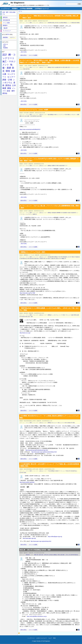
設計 (5, 55)
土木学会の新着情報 (26, 9)
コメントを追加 (33, 55)
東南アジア (65, 166)
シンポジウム (55, 315)
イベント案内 (29, 23)
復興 (66, 67)
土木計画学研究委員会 (73, 555)
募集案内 (28, 555)
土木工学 (69, 257)
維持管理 (32, 259)
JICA (23, 116)
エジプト (62, 423)
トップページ (5, 9)
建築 (77, 257)
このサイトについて (41, 638)
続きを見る (24, 55)
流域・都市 (30, 317)
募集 (9, 88)
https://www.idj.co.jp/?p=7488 (27, 293)
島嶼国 (78, 23)
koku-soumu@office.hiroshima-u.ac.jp (37, 616)
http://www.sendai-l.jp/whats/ (27, 482)
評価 (24, 69)
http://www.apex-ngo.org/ (29, 538)
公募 (50, 555)
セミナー (55, 423)
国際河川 (54, 166)
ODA (66, 115)
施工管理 (27, 259)
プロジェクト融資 (69, 315)
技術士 (49, 259)
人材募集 (41, 259)
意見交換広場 (6, 20)
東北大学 (68, 471)
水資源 (60, 166)
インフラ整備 (71, 23)
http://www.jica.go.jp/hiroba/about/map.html (37, 450)
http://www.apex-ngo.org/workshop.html (41, 541)
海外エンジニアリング (60, 115)
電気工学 (74, 257)
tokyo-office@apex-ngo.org (55, 537)
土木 (14, 85)
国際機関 (59, 213)
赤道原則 (23, 317)
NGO (26, 116)
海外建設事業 (51, 257)
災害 (69, 67)
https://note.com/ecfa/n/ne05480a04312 (30, 129)
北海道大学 (70, 423)
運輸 (35, 555)
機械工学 (64, 259)
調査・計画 (30, 116)
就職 (35, 259)
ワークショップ (62, 471)
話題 (4, 46)
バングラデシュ (29, 214)
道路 (40, 555)
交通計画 (53, 259)
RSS (54, 638)
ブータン (23, 214)
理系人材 (45, 259)
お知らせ (41, 23)
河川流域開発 (64, 213)
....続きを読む (23, 52)
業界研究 (35, 116)
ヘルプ (50, 638)
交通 (61, 555)
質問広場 (5, 17)
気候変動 (50, 23)
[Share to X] (77, 55)
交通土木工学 (59, 259)
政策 (75, 23)
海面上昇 (54, 23)
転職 (40, 116)
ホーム (20, 11)
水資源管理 (73, 213)
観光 (52, 555)
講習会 (8, 85)
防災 (57, 23)
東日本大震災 (62, 67)
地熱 (49, 115)
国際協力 (65, 23)
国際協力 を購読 (19, 634)
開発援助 (54, 213)
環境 (57, 166)
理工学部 (61, 257)
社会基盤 (61, 23)
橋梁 (4, 88)
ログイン (13, 37)
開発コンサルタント (72, 115)
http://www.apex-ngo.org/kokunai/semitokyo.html (44, 452)
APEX (22, 473)
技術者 (57, 471)
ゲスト (8, 34)
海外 (38, 555)
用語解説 (6, 48)
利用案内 (15, 9)
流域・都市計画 (45, 555)
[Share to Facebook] (79, 55)
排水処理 (73, 471)
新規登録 (5, 37)
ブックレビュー (7, 31)
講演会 (5, 93)
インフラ (61, 315)
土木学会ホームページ (42, 9)
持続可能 (27, 69)
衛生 (59, 423)
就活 (38, 116)
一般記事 (5, 28)
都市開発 (23, 259)
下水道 (49, 471)
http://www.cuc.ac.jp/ (25, 333)
